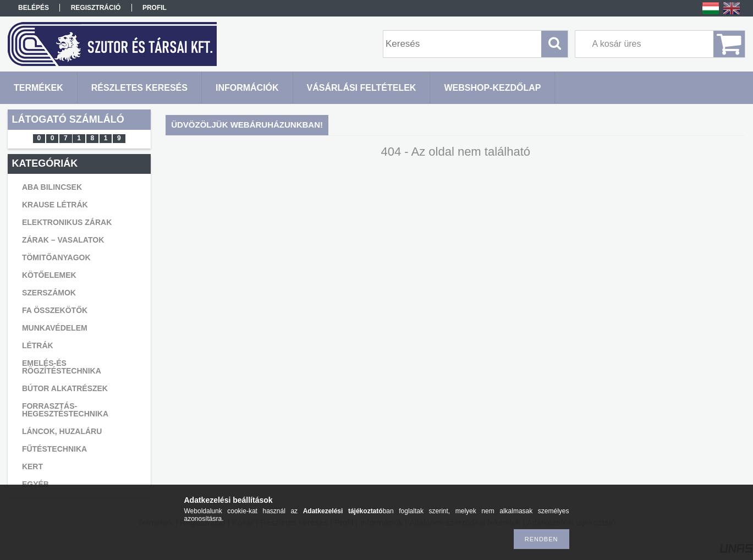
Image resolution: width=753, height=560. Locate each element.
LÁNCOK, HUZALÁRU (62, 431)
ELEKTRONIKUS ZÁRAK (67, 222)
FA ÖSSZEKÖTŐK (55, 310)
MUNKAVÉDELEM (55, 328)
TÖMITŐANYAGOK (56, 257)
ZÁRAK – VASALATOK (63, 240)
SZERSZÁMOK (49, 293)
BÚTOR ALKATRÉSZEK (65, 388)
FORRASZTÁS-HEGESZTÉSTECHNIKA (65, 410)
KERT (32, 466)
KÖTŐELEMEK (49, 275)
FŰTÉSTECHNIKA (54, 449)
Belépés (34, 8)
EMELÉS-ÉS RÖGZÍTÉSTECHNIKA (62, 367)
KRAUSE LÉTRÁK (55, 205)
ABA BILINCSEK (52, 187)
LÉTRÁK (38, 345)
